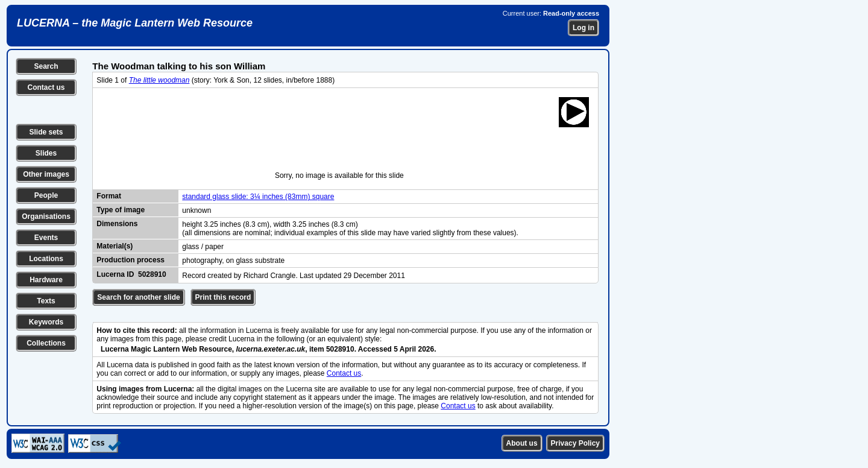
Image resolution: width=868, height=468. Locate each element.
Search (46, 66)
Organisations (46, 217)
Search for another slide (138, 297)
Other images (46, 174)
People (46, 195)
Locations (46, 259)
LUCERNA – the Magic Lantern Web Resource (135, 23)
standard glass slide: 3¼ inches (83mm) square (258, 197)
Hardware (46, 280)
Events (46, 238)
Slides (46, 153)
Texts (46, 301)
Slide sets (46, 132)
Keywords (46, 322)
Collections (46, 343)
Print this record (223, 297)
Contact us (46, 87)
